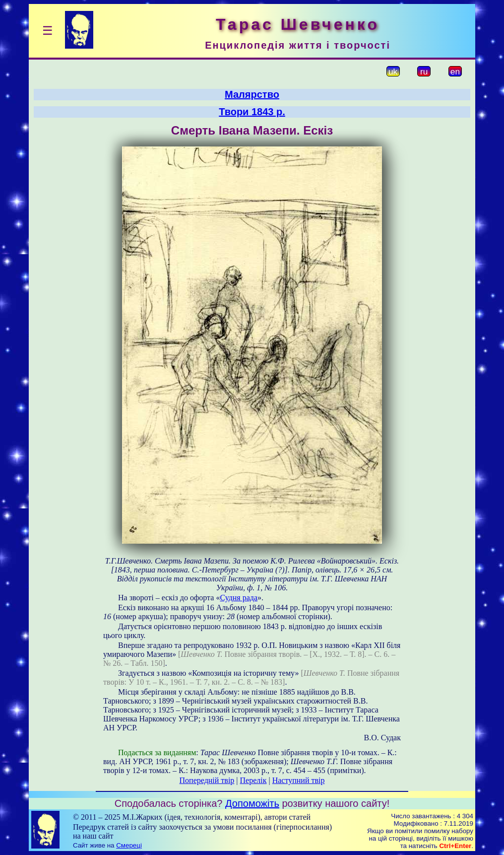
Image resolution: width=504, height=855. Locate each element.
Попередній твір (207, 780)
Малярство (252, 94)
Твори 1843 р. (252, 112)
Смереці (129, 845)
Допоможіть (252, 803)
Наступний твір (299, 780)
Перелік (253, 780)
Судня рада (239, 598)
